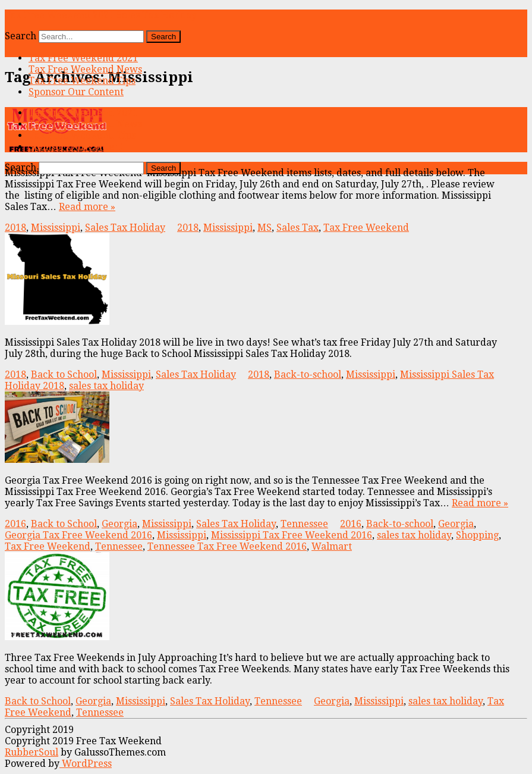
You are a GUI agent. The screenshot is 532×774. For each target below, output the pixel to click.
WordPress (86, 764)
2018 (15, 228)
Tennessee (304, 524)
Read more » (87, 207)
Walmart (332, 546)
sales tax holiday (106, 386)
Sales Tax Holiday (125, 228)
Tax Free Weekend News (85, 69)
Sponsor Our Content (76, 92)
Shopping (477, 535)
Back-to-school (308, 375)
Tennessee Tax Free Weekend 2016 (227, 546)
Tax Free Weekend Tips (82, 81)
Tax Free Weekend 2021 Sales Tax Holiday (101, 15)
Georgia (119, 524)
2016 (15, 524)
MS (265, 228)
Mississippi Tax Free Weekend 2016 (292, 535)
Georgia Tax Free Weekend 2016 (78, 535)
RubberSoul (32, 752)
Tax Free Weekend (366, 228)
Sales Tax (298, 228)
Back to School (64, 375)
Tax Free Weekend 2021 (83, 58)
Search (21, 36)
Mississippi (56, 228)
